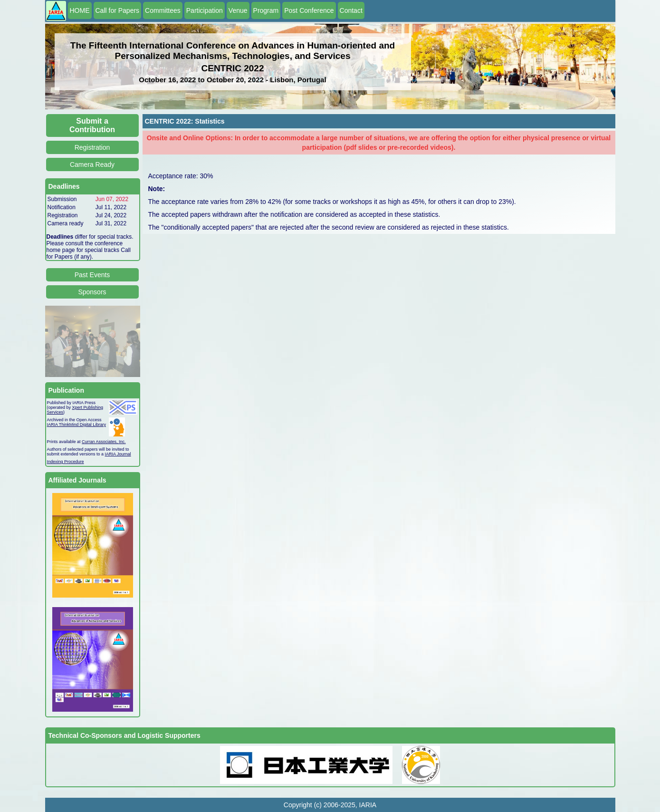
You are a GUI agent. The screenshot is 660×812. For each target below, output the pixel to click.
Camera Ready (92, 164)
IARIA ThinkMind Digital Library (77, 425)
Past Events (92, 275)
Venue (238, 10)
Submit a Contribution (92, 125)
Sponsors (92, 292)
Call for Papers (118, 10)
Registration (92, 147)
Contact (351, 10)
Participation (205, 10)
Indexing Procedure (66, 462)
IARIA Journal (118, 454)
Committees (163, 10)
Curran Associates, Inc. (104, 442)
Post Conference (309, 10)
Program (266, 10)
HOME (80, 10)
